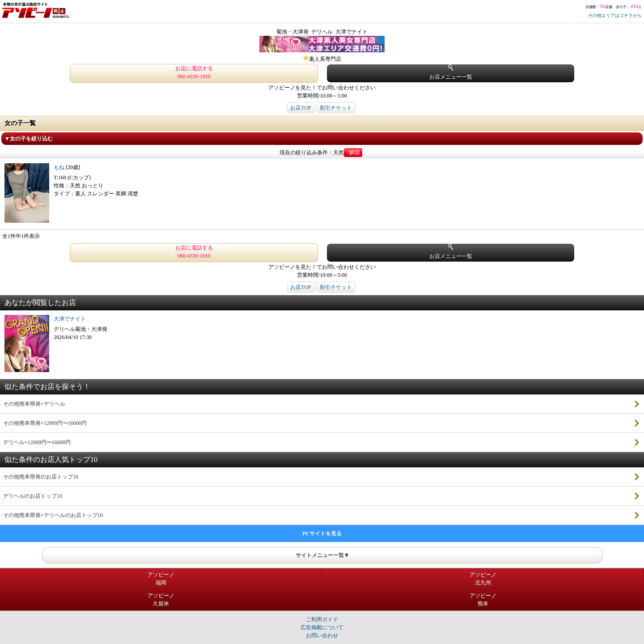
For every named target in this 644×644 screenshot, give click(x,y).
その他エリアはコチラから (615, 15)
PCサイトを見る (322, 534)
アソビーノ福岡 (161, 579)
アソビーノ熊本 (483, 600)
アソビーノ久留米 (161, 600)
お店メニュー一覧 (451, 72)
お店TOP (301, 108)
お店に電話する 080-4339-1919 (194, 72)
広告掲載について (322, 627)
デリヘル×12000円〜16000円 (37, 442)
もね (60, 167)
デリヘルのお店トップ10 (33, 496)
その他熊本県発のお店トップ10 (41, 477)
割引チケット (336, 108)
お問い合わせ (322, 636)
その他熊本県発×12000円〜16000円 (45, 423)
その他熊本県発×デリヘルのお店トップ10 (53, 515)
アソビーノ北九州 (483, 579)
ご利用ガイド (322, 619)
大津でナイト (70, 319)
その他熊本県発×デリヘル (34, 404)
